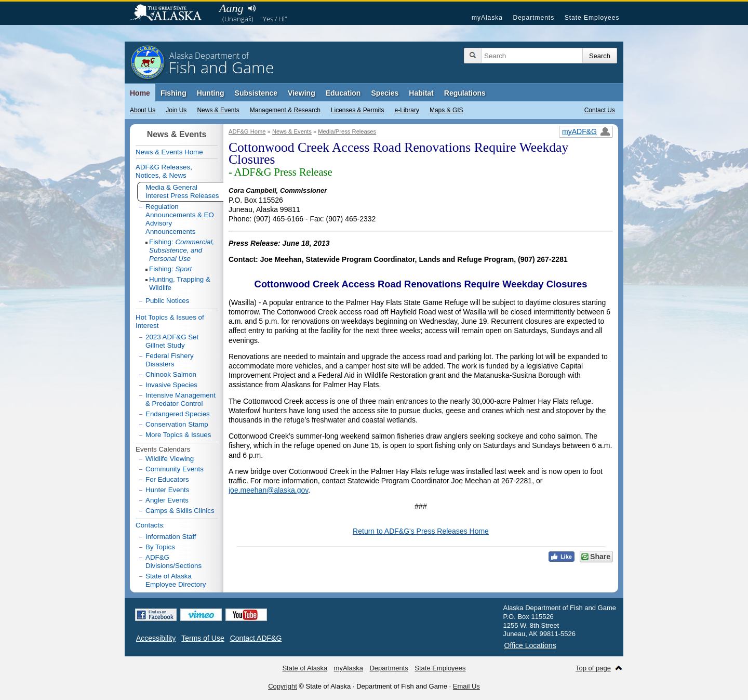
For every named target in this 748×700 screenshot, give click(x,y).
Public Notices (167, 301)
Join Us (176, 110)
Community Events (175, 469)
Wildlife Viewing (170, 459)
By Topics (160, 547)
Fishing (173, 93)
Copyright (283, 686)
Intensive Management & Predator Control (181, 399)
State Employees (592, 18)
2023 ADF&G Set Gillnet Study (172, 341)
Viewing (302, 93)
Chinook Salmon (171, 374)
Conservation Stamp (177, 424)
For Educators (167, 479)
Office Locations (530, 645)
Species (385, 93)
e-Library (407, 110)
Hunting (211, 93)
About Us (143, 110)
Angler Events (167, 500)
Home (140, 93)
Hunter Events (167, 490)
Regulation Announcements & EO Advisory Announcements (180, 219)
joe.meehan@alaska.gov (268, 490)
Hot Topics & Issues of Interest (170, 321)
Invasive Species (171, 385)
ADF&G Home (247, 131)
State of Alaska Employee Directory (176, 580)
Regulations (465, 93)
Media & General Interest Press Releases (182, 191)
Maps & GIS (446, 110)
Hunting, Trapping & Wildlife (180, 283)
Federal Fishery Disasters (170, 360)
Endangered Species (178, 414)
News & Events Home (169, 152)
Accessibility (156, 638)
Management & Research (285, 110)
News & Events (218, 110)
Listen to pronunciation (252, 8)
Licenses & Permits (358, 110)
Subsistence (256, 93)
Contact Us (600, 110)
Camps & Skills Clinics (180, 511)
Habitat (421, 93)
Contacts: (150, 525)
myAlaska (487, 18)
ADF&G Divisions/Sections (173, 562)
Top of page (593, 668)
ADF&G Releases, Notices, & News (164, 171)
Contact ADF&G (256, 638)
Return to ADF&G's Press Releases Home (421, 531)
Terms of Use (203, 638)
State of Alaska (171, 14)
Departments (533, 18)
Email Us (466, 686)
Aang (231, 8)
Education (343, 93)
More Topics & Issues (178, 435)
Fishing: (182, 250)
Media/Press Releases (347, 131)
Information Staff (171, 537)
